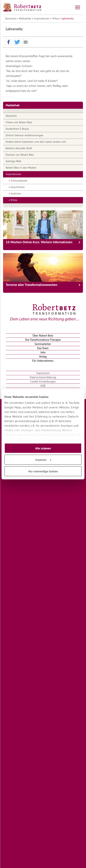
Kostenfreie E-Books (17, 129)
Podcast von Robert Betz (20, 155)
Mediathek (25, 18)
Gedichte (16, 194)
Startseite (10, 18)
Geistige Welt (13, 161)
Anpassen (43, 460)
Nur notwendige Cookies (43, 471)
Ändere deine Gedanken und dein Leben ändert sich (36, 142)
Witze (56, 18)
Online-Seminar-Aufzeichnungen (25, 135)
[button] (8, 42)
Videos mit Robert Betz (19, 122)
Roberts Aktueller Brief (19, 148)
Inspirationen (42, 18)
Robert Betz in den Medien (21, 168)
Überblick (11, 116)
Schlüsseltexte (19, 181)
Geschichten (18, 187)
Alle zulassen (43, 448)
